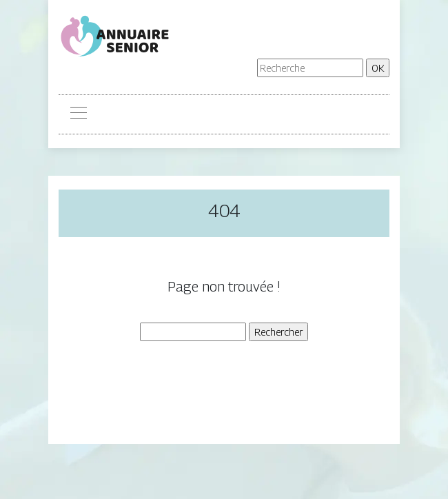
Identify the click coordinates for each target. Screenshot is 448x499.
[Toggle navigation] (78, 114)
